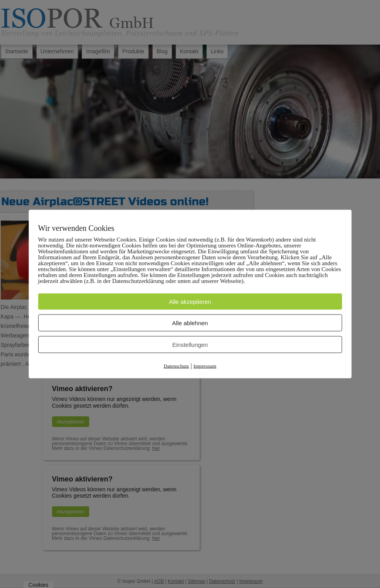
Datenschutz (176, 366)
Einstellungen (190, 345)
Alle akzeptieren (190, 302)
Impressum (205, 366)
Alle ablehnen (190, 323)
